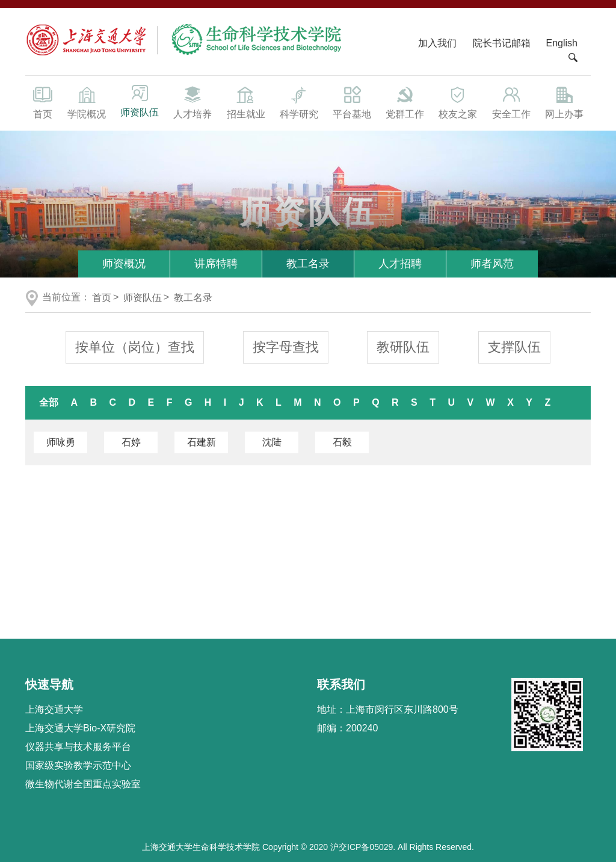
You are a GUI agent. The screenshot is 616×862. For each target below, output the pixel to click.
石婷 (131, 442)
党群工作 (405, 102)
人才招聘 (400, 264)
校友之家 (458, 102)
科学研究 (299, 102)
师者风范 (492, 264)
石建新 (202, 442)
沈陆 (272, 442)
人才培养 (192, 102)
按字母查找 (286, 347)
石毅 (342, 442)
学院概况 (87, 102)
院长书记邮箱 (502, 43)
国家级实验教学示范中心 (78, 765)
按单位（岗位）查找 (135, 347)
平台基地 (352, 102)
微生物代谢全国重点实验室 (83, 784)
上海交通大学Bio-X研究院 (80, 728)
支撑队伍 (514, 347)
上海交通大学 (54, 709)
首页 (43, 102)
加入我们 (439, 43)
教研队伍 (403, 347)
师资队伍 (140, 101)
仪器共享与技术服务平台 (78, 747)
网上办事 (564, 102)
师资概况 (124, 264)
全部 (49, 402)
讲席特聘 (216, 264)
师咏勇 (61, 442)
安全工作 (511, 102)
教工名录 (308, 264)
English (562, 43)
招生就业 (245, 102)
